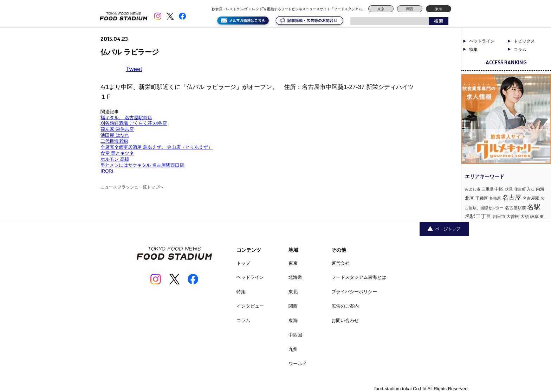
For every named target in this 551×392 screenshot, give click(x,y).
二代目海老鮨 (114, 141)
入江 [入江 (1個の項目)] (531, 189)
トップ (243, 263)
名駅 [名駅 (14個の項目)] (534, 207)
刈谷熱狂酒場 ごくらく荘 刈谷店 (134, 123)
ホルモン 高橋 (115, 159)
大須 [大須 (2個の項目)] (525, 217)
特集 (473, 50)
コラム (520, 50)
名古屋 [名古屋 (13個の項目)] (512, 197)
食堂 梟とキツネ (117, 153)
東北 (293, 292)
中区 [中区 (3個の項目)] (499, 189)
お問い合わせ (345, 320)
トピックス (524, 41)
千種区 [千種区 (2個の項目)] (482, 198)
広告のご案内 (345, 306)
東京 (381, 9)
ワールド (298, 364)
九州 (293, 349)
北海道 (295, 277)
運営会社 (341, 263)
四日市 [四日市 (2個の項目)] (499, 217)
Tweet (134, 69)
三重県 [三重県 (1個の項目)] (488, 189)
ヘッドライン (482, 41)
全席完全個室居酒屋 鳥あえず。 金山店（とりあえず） (157, 147)
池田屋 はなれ (115, 135)
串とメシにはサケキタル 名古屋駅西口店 (142, 165)
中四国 (295, 335)
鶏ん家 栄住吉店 (117, 129)
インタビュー (250, 306)
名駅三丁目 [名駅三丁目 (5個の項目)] (478, 216)
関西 (410, 9)
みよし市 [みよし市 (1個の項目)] (473, 189)
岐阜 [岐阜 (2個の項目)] (534, 217)
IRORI (107, 171)
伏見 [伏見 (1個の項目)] (509, 189)
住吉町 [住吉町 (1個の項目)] (520, 189)
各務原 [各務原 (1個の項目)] (495, 198)
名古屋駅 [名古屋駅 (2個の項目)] (531, 198)
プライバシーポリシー (354, 292)
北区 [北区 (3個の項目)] (469, 198)
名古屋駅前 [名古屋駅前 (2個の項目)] (516, 208)
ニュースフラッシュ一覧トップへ (132, 187)
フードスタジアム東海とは (359, 277)
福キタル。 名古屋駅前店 (126, 118)
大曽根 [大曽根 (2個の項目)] (513, 217)
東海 (439, 9)
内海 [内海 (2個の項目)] (540, 189)
